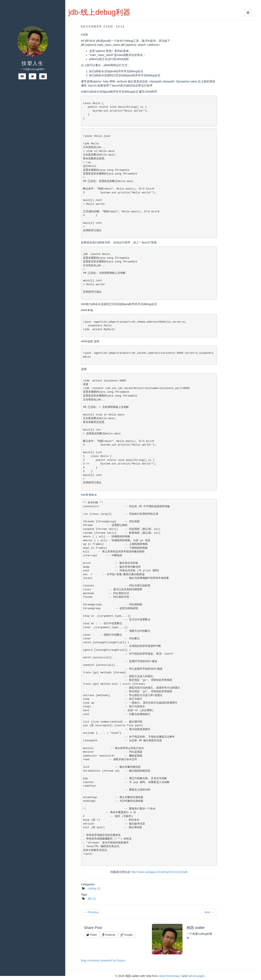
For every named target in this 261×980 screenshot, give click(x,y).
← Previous (91, 912)
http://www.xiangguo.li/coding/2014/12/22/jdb (159, 872)
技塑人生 (33, 63)
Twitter (92, 935)
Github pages (196, 976)
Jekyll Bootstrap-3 (170, 976)
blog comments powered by (103, 960)
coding (94, 888)
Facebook (109, 935)
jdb (92, 899)
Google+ (127, 935)
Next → (209, 912)
